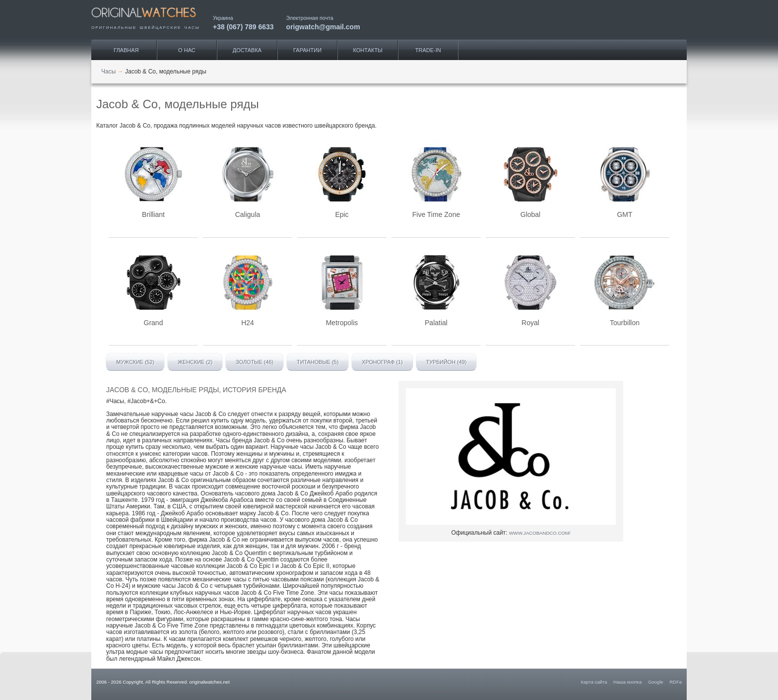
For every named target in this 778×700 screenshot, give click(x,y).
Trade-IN (428, 50)
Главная (126, 50)
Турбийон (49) (447, 362)
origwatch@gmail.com (323, 27)
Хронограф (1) (382, 362)
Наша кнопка (627, 682)
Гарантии (307, 50)
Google (656, 682)
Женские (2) (195, 362)
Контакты (368, 50)
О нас (187, 50)
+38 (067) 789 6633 (243, 27)
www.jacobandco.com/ (540, 533)
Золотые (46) (255, 362)
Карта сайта (594, 682)
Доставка (247, 50)
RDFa (676, 682)
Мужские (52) (135, 362)
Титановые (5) (318, 362)
